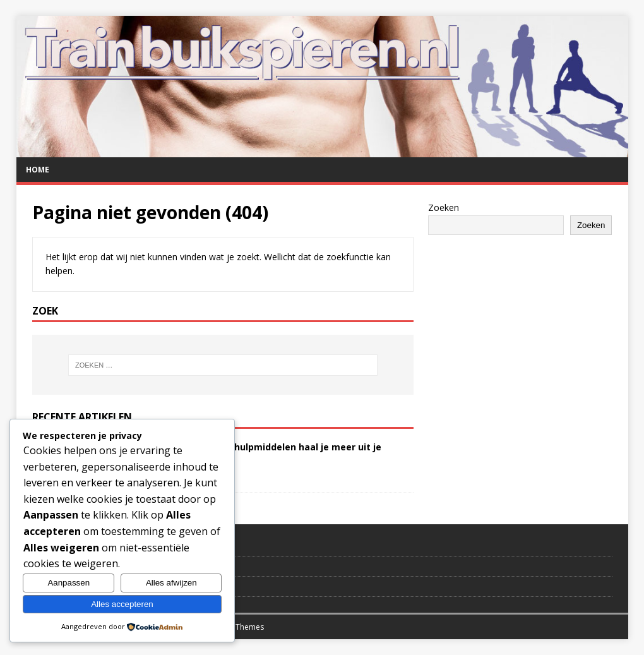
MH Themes (243, 627)
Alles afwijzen (171, 583)
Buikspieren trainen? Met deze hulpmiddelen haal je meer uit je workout (237, 453)
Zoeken (444, 207)
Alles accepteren (122, 604)
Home (38, 170)
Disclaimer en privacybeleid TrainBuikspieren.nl (123, 586)
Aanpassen (69, 583)
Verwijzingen (57, 567)
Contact (47, 546)
